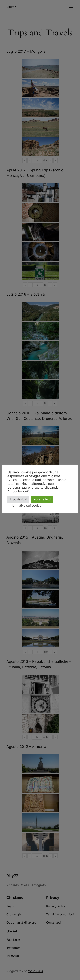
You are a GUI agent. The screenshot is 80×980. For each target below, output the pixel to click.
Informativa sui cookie (25, 506)
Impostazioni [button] (18, 499)
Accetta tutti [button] (42, 499)
